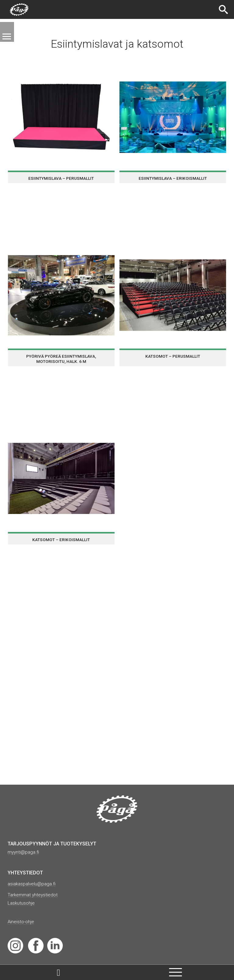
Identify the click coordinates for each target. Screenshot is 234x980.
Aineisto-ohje (21, 921)
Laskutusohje (22, 903)
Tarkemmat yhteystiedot (34, 894)
